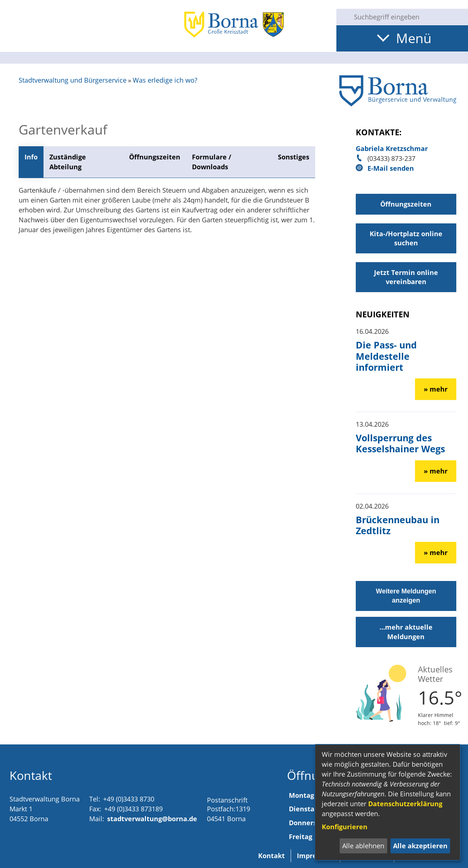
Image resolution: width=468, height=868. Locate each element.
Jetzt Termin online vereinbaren (406, 277)
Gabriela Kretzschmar (392, 148)
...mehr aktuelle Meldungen (406, 632)
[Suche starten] (342, 17)
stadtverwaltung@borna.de (152, 819)
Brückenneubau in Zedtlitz (398, 525)
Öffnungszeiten (155, 157)
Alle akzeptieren (420, 846)
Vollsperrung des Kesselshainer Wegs (400, 443)
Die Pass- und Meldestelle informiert (386, 356)
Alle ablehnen (363, 846)
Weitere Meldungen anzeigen (406, 596)
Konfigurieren (345, 827)
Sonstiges (294, 157)
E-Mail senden (391, 168)
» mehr (436, 389)
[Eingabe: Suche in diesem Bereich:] (408, 17)
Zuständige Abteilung (68, 162)
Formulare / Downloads (212, 162)
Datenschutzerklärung (405, 804)
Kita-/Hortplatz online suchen (406, 238)
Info (31, 157)
